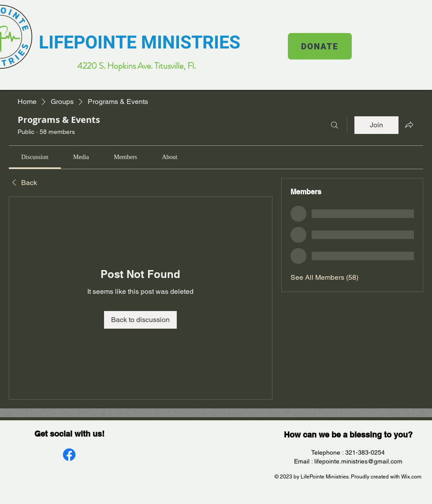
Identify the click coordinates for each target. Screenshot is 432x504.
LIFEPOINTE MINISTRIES (140, 43)
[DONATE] (320, 46)
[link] (35, 157)
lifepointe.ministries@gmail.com (358, 461)
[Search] (335, 125)
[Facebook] (69, 455)
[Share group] (409, 125)
